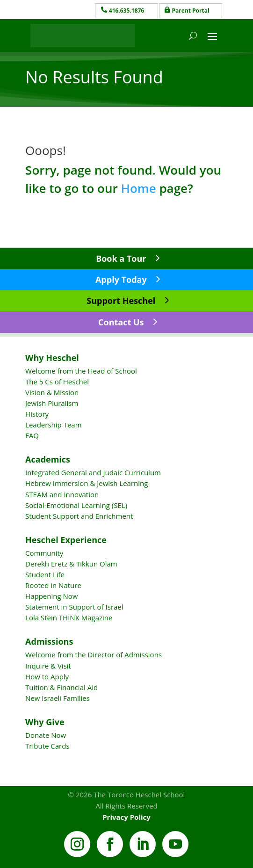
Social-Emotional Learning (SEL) (76, 505)
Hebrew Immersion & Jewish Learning (87, 483)
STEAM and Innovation (62, 494)
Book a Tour (121, 258)
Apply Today (121, 280)
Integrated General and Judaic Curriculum (93, 472)
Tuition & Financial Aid (61, 687)
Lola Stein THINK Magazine (69, 618)
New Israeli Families (58, 698)
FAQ (32, 435)
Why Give (45, 722)
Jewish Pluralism (52, 403)
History (37, 414)
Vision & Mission (52, 392)
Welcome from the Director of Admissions (94, 655)
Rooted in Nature (53, 585)
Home (138, 188)
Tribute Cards (47, 746)
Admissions (49, 641)
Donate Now (46, 735)
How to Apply (47, 677)
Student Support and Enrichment (79, 516)
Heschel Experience (66, 540)
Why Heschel (52, 358)
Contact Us (121, 322)
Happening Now (51, 596)
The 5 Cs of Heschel (57, 382)
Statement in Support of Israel (74, 607)
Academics (48, 459)
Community (44, 553)
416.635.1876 (126, 11)
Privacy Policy (126, 817)
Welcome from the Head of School (81, 371)
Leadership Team (53, 425)
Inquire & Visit (48, 666)
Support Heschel (121, 301)
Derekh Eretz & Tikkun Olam (71, 564)
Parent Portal (191, 11)
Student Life (45, 574)
